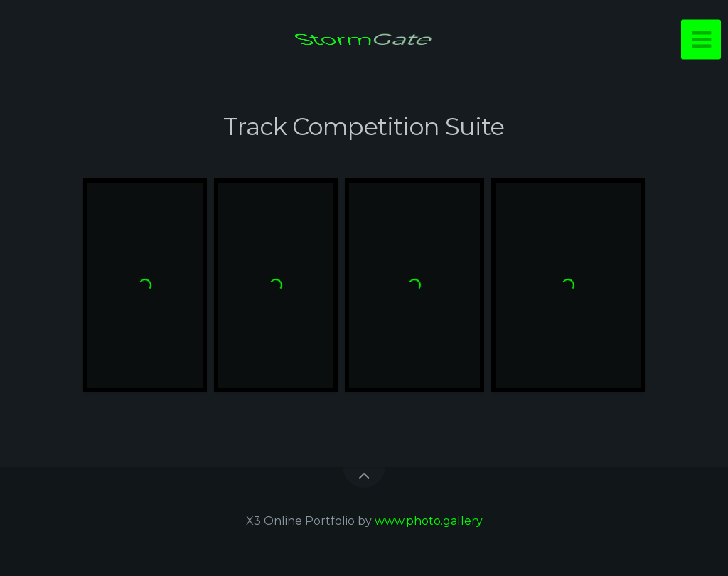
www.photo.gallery (429, 521)
